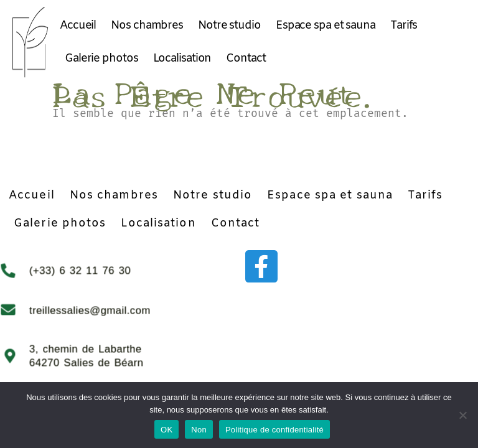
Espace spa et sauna (326, 26)
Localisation (182, 58)
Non (199, 430)
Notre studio (229, 26)
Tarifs (403, 26)
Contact (246, 58)
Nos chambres (147, 26)
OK (166, 430)
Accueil (78, 26)
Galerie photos (101, 58)
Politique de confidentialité (274, 430)
